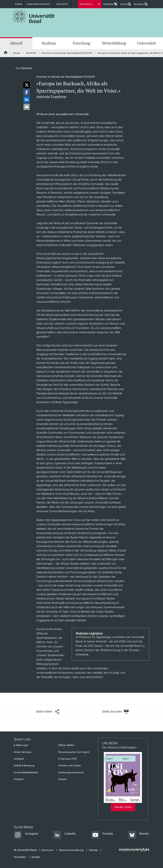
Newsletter (20, 857)
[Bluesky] (139, 835)
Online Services (23, 752)
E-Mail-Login (21, 745)
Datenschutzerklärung (71, 850)
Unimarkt (19, 759)
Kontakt (36, 857)
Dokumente (62, 4)
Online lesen (123, 807)
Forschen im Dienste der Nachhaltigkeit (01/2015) (67, 53)
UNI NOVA (31, 53)
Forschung (81, 43)
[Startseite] (6, 53)
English (20, 4)
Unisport (19, 779)
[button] (27, 85)
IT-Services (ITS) (67, 759)
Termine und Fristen (70, 765)
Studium (49, 43)
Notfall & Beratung (24, 765)
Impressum (47, 850)
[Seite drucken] (115, 712)
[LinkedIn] (65, 835)
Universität (147, 43)
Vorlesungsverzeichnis (71, 772)
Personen (138, 5)
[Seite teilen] (48, 712)
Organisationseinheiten (40, 4)
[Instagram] (26, 835)
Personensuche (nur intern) (74, 752)
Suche (123, 5)
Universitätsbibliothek (26, 772)
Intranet (62, 779)
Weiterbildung (114, 43)
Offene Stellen (66, 745)
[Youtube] (102, 835)
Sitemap (93, 850)
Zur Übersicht (24, 68)
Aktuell (16, 43)
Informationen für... (89, 4)
